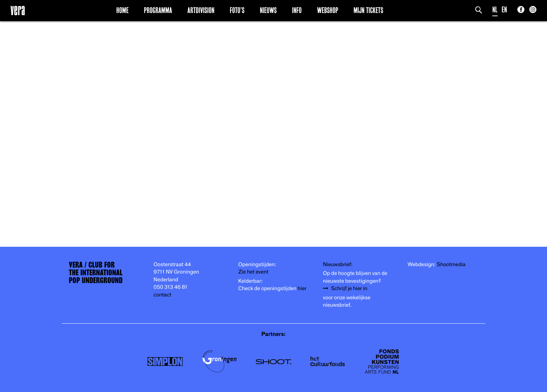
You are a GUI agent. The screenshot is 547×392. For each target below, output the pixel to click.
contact (162, 295)
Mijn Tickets (368, 10)
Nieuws (268, 10)
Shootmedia (451, 265)
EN (504, 10)
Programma (158, 10)
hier (302, 289)
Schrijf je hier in (349, 289)
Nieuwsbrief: (338, 265)
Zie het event (253, 272)
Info (297, 10)
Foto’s (237, 10)
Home (123, 10)
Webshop (327, 10)
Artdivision (201, 10)
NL (495, 10)
